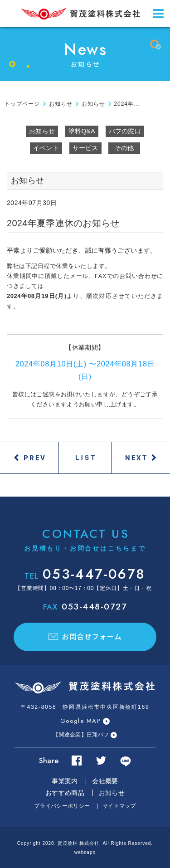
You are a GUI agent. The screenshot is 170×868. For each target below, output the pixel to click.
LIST (86, 458)
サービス (85, 148)
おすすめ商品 (65, 793)
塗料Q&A (82, 131)
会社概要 (105, 781)
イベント (46, 148)
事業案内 (65, 781)
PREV (35, 458)
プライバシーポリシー (62, 806)
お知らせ (42, 131)
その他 (124, 148)
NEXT (136, 458)
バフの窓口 (125, 131)
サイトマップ (119, 806)
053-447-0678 (85, 574)
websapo (85, 852)
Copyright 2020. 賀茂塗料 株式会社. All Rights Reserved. (85, 843)
